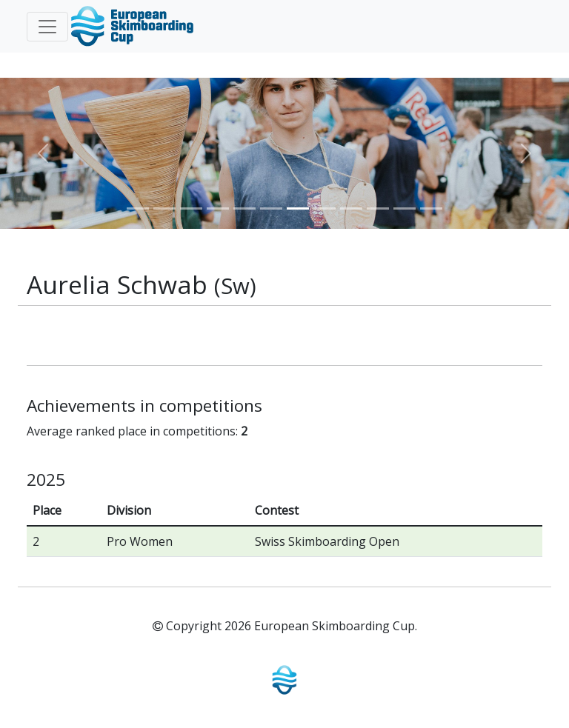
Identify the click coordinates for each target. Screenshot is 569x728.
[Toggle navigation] (47, 27)
